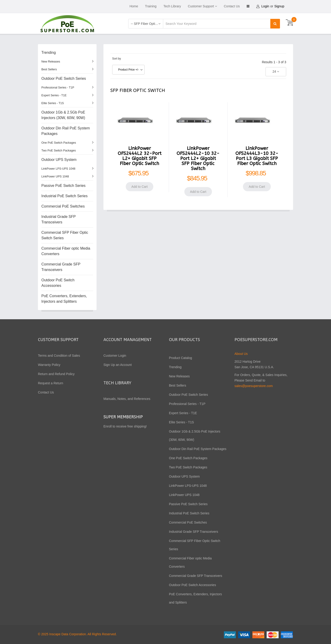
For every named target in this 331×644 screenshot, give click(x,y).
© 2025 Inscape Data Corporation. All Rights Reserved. (77, 634)
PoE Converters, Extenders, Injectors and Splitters (64, 299)
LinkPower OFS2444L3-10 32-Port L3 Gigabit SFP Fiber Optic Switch (257, 156)
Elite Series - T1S (53, 103)
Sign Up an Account (118, 365)
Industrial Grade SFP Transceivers (58, 219)
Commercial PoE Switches (63, 206)
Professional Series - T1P (58, 88)
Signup (280, 6)
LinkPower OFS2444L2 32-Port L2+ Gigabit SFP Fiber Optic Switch (140, 156)
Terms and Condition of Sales (59, 356)
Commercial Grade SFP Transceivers (61, 267)
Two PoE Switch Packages (59, 151)
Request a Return (51, 383)
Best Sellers (49, 69)
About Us (241, 354)
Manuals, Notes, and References (127, 399)
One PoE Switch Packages (59, 143)
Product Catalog (180, 358)
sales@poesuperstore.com (254, 386)
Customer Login (115, 356)
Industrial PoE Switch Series (64, 196)
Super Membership (123, 417)
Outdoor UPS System (59, 160)
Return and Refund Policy (56, 374)
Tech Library (172, 6)
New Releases (51, 62)
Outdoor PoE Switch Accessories (58, 283)
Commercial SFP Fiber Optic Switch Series (65, 235)
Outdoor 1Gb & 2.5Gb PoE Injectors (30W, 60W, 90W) (63, 115)
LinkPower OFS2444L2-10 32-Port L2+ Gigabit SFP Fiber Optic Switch (198, 158)
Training (151, 6)
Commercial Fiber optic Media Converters (66, 251)
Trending (49, 53)
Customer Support (201, 6)
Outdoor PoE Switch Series (64, 78)
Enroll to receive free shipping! (126, 426)
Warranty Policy (49, 365)
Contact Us (232, 6)
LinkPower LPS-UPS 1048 (58, 169)
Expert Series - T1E (54, 95)
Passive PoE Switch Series (63, 186)
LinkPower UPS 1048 (55, 177)
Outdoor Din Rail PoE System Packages (66, 131)
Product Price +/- (128, 70)
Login (265, 6)
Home (134, 6)
